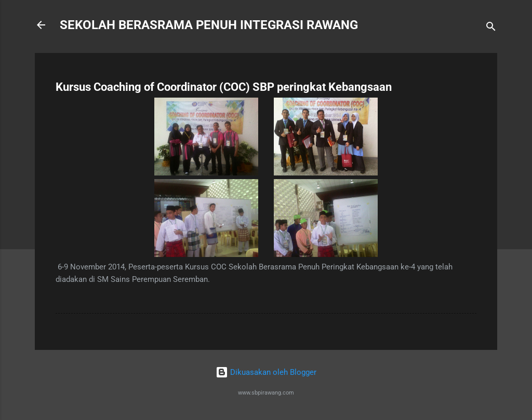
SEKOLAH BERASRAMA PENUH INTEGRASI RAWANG (209, 25)
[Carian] (491, 28)
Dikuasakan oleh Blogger (266, 372)
